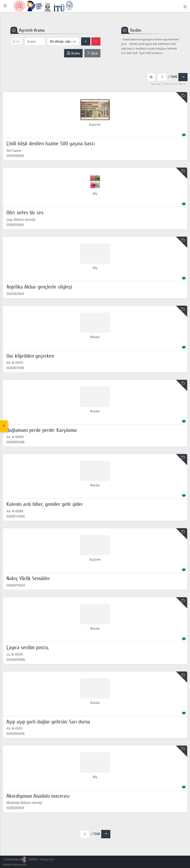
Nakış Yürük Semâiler (28, 578)
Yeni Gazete (14, 151)
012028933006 (15, 442)
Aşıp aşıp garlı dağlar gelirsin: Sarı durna (48, 722)
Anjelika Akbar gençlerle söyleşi (39, 287)
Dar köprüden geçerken (30, 356)
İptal (92, 53)
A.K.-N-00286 (15, 511)
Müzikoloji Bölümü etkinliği (24, 803)
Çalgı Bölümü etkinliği (21, 220)
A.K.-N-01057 (15, 729)
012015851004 (15, 294)
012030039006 (16, 660)
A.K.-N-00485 (15, 437)
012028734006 (16, 516)
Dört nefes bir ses (25, 213)
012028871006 (15, 368)
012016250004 (15, 808)
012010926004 (15, 156)
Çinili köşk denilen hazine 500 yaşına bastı (51, 144)
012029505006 (15, 734)
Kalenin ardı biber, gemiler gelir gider (45, 504)
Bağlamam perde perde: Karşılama (42, 430)
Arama (73, 53)
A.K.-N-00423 (15, 363)
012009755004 (16, 585)
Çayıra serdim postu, (28, 647)
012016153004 (15, 225)
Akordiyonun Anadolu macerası (38, 796)
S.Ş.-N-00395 (15, 655)
